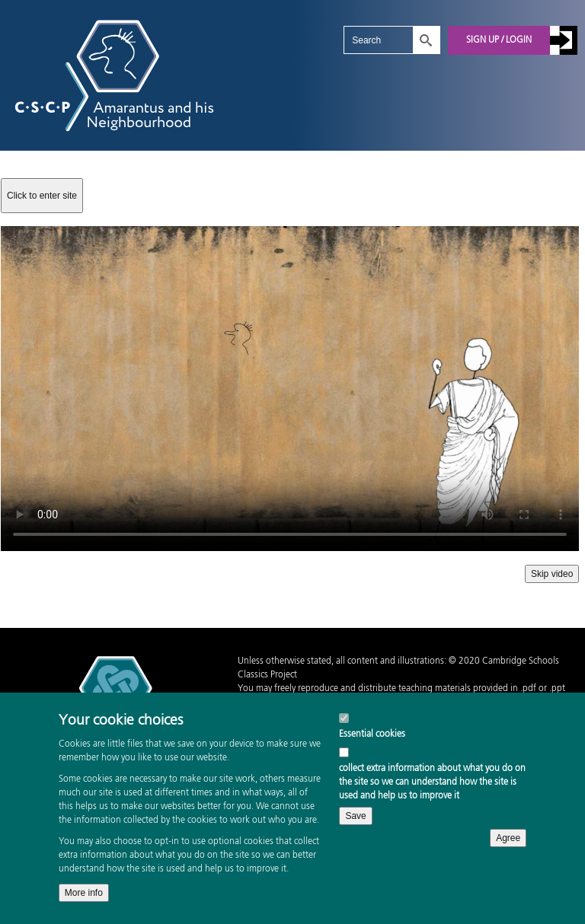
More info (84, 893)
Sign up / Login (499, 40)
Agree (508, 838)
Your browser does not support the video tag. (290, 389)
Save (355, 816)
